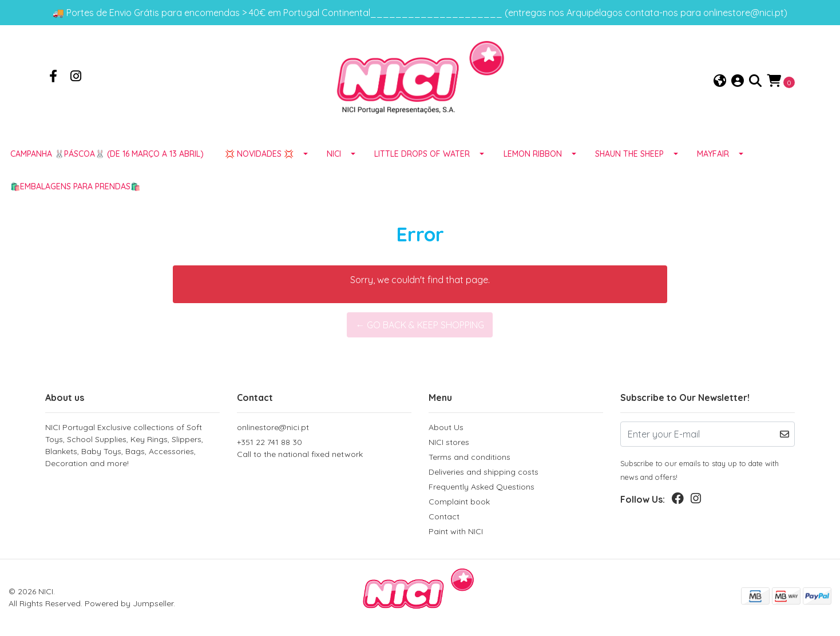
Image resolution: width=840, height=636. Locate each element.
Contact (444, 516)
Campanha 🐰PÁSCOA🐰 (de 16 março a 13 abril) (107, 154)
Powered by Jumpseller (129, 603)
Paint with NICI (456, 531)
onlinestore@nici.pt (273, 427)
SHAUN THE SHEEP (629, 154)
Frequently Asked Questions (482, 487)
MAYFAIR (713, 154)
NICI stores (449, 442)
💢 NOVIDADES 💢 (259, 154)
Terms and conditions (469, 457)
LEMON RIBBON (533, 154)
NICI (334, 154)
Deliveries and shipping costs (484, 472)
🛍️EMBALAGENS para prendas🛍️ (75, 186)
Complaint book (459, 502)
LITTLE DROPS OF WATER (422, 154)
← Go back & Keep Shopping (420, 325)
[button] (720, 82)
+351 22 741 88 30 (324, 449)
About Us (446, 427)
